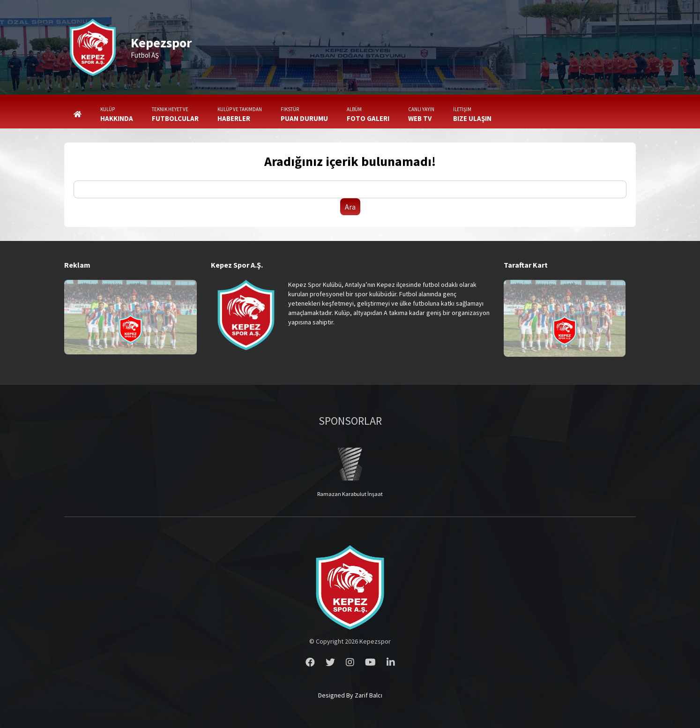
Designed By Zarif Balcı (350, 695)
